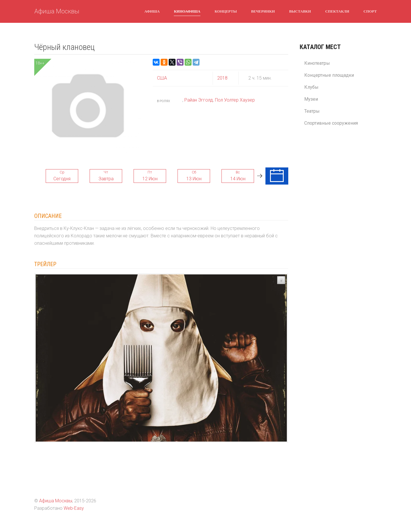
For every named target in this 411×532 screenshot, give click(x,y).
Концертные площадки (329, 75)
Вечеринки (263, 11)
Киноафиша (187, 11)
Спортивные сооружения (331, 123)
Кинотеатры (317, 63)
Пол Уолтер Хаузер (235, 100)
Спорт (370, 11)
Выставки (300, 11)
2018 (222, 78)
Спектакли (337, 11)
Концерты (226, 11)
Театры (312, 111)
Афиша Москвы (57, 11)
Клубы (311, 87)
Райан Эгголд (199, 100)
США (162, 78)
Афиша (152, 11)
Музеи (311, 99)
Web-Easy (74, 508)
